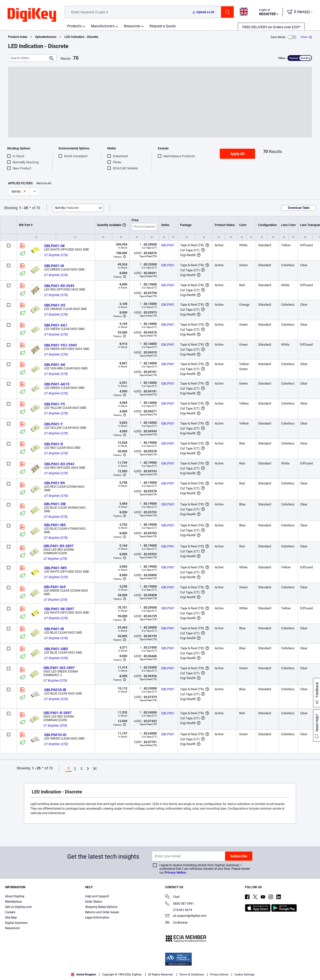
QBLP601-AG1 (56, 325)
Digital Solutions (16, 923)
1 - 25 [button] (24, 208)
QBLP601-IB (54, 629)
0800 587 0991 (180, 904)
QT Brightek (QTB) (56, 255)
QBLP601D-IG (55, 735)
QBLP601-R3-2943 (59, 464)
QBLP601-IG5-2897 (59, 668)
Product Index (18, 37)
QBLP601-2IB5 (56, 649)
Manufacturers (103, 26)
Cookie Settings (244, 975)
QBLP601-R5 (55, 483)
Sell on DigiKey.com (18, 907)
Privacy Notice (175, 872)
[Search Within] (28, 58)
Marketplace (13, 902)
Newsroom (13, 928)
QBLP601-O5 (55, 305)
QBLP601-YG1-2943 (60, 345)
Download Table (299, 208)
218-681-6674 (179, 910)
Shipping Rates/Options (101, 907)
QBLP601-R (54, 444)
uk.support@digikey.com (186, 916)
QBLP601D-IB (55, 690)
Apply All (237, 154)
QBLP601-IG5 (55, 587)
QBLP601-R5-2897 (58, 546)
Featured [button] (67, 208)
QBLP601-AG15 (57, 384)
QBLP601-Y (54, 424)
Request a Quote (163, 26)
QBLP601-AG (55, 365)
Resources (132, 26)
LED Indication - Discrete (81, 37)
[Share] (306, 37)
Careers (10, 912)
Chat (172, 897)
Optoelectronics (46, 37)
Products (74, 26)
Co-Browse (176, 923)
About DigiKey (15, 896)
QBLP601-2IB (55, 504)
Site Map (11, 918)
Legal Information (97, 918)
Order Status (94, 902)
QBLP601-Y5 (55, 404)
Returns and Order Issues (102, 912)
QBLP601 (168, 245)
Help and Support (97, 896)
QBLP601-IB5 (55, 525)
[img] (32, 15)
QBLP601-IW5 (55, 568)
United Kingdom (84, 975)
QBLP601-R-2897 (57, 713)
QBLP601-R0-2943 (59, 286)
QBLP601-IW (54, 246)
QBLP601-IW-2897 (59, 609)
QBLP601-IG (54, 266)
